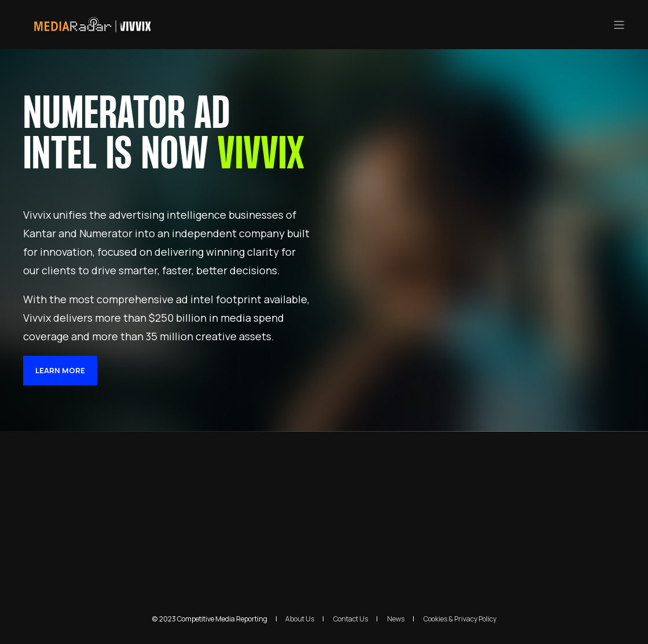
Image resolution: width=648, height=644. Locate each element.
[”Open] (619, 25)
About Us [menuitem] (300, 619)
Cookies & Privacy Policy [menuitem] (460, 619)
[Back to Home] (93, 30)
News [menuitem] (396, 619)
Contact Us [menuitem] (351, 619)
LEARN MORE (60, 370)
